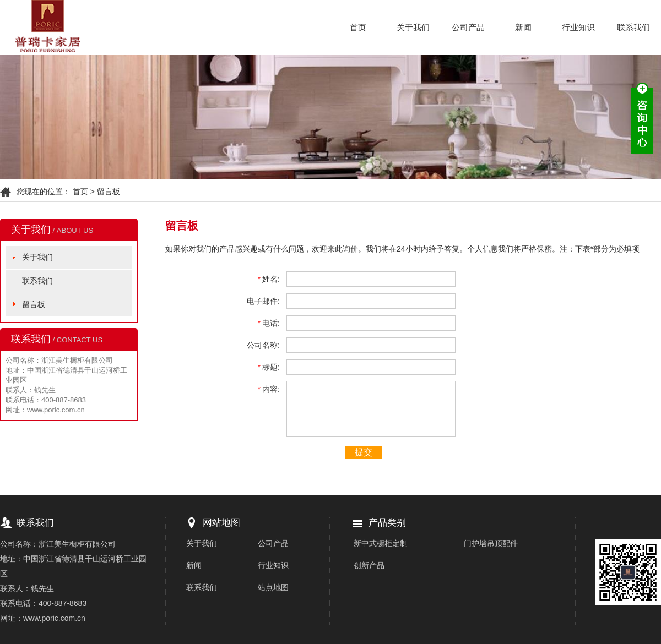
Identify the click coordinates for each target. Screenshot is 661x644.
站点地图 (273, 587)
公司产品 (468, 27)
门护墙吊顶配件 (491, 543)
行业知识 (578, 27)
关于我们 (413, 27)
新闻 (523, 27)
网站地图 (221, 523)
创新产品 (369, 565)
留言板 (34, 304)
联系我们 (633, 27)
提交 (364, 452)
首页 (358, 27)
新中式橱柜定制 (381, 543)
